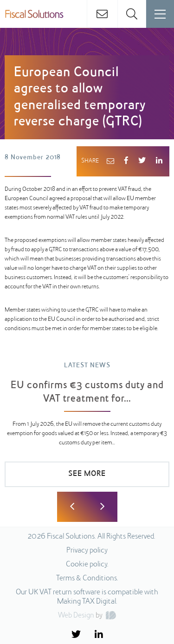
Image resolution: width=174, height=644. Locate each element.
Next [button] (102, 507)
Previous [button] (72, 507)
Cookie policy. (87, 565)
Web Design (76, 616)
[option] (87, 429)
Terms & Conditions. (87, 579)
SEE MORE (87, 474)
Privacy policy (87, 551)
